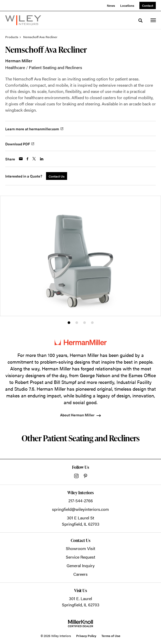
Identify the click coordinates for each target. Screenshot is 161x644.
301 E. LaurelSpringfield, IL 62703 (81, 602)
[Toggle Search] (140, 21)
